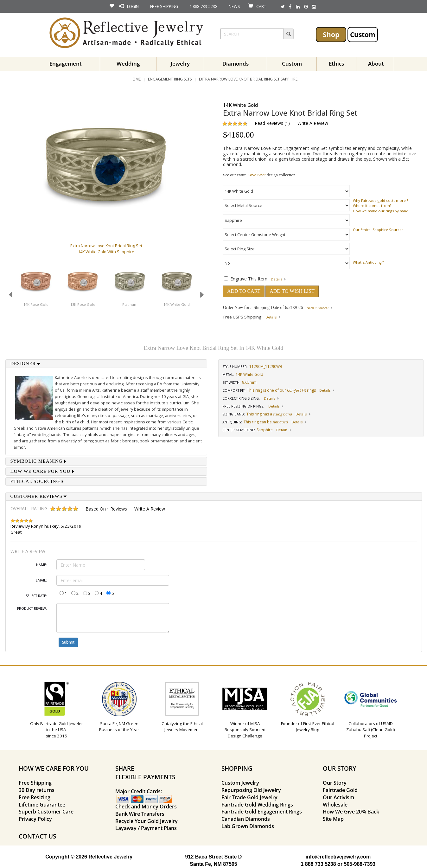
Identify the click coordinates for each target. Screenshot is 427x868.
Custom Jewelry (240, 783)
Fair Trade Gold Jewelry (249, 797)
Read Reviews (269, 123)
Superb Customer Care (46, 812)
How (357, 211)
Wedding (128, 64)
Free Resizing (35, 797)
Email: (41, 580)
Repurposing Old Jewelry (251, 790)
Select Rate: (36, 596)
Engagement (66, 64)
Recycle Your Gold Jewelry (147, 821)
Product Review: (32, 608)
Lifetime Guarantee (42, 805)
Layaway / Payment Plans (146, 828)
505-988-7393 (360, 864)
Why (357, 200)
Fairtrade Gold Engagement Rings (262, 812)
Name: (41, 565)
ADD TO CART (244, 291)
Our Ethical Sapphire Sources (378, 230)
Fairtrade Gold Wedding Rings (257, 805)
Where (359, 206)
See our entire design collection (259, 175)
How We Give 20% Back (351, 812)
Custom (363, 34)
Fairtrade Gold (340, 790)
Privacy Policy (35, 819)
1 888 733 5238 (318, 864)
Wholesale (335, 805)
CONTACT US (37, 836)
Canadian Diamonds (246, 819)
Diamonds (236, 64)
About (376, 64)
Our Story (335, 783)
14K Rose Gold (36, 304)
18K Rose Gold (83, 304)
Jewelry (180, 64)
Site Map (333, 819)
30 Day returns (37, 790)
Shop (331, 34)
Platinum (130, 304)
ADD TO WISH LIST (292, 291)
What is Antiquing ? (368, 262)
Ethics (336, 64)
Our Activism (338, 797)
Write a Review (313, 123)
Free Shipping (35, 783)
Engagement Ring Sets (170, 79)
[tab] (106, 364)
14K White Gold (177, 304)
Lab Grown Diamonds (248, 826)
